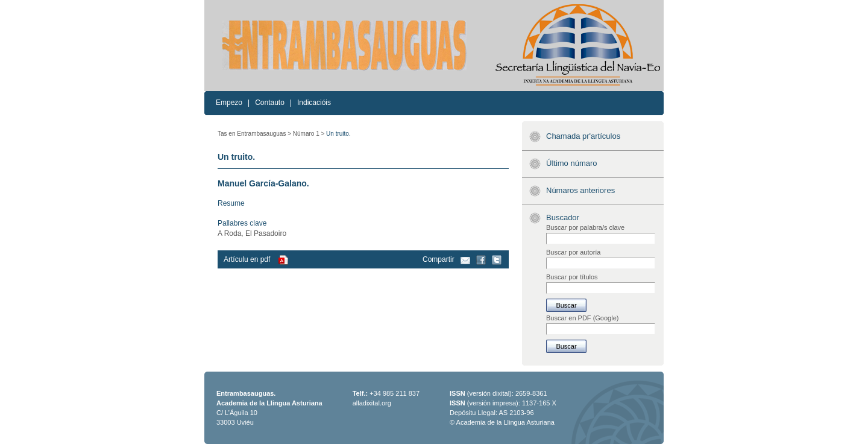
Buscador (563, 217)
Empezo (229, 103)
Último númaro (572, 163)
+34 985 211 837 (395, 393)
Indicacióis (314, 103)
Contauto (270, 103)
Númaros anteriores (580, 190)
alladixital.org (372, 403)
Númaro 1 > (309, 134)
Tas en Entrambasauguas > (254, 134)
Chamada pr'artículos (583, 136)
